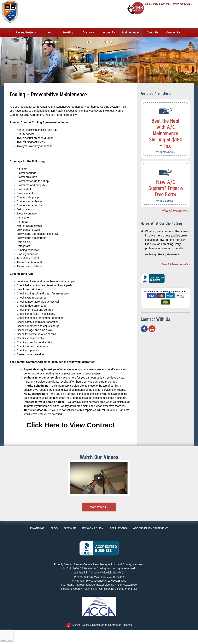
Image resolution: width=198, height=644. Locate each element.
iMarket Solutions (81, 625)
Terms (10, 640)
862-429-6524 (170, 11)
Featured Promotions (160, 93)
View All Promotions (175, 211)
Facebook (144, 334)
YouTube (152, 334)
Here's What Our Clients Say (162, 226)
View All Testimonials (174, 270)
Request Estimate (165, 22)
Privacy (4, 640)
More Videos (98, 507)
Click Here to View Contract (70, 424)
